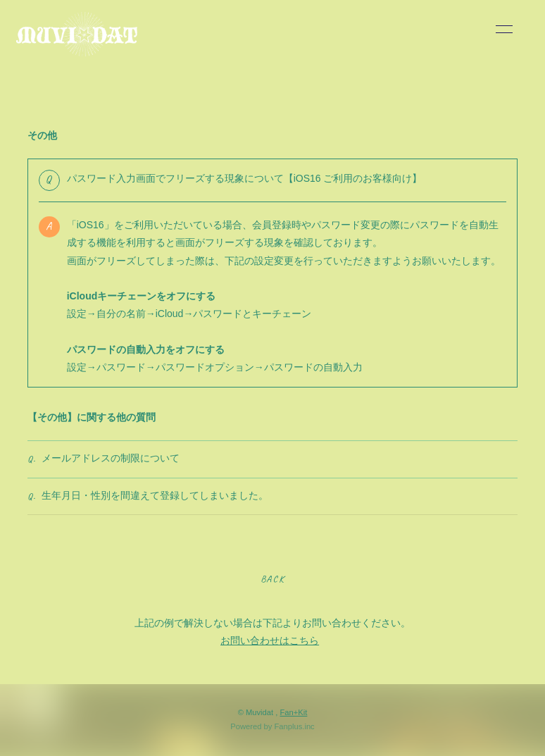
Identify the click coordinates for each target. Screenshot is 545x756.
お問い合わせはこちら (270, 640)
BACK (272, 579)
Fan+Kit (293, 712)
